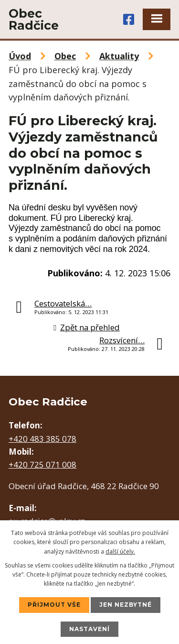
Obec (65, 56)
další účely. (120, 551)
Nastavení (89, 629)
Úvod (20, 56)
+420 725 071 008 (42, 464)
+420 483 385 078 (42, 439)
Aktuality (119, 56)
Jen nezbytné (126, 605)
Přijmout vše (54, 605)
